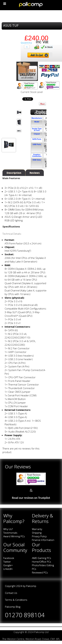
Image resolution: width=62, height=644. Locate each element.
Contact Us (11, 593)
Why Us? (8, 529)
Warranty (37, 529)
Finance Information (43, 540)
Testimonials (10, 533)
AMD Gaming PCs (41, 558)
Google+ (8, 565)
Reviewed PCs (40, 572)
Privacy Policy (39, 536)
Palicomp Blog (13, 607)
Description (14, 173)
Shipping (37, 533)
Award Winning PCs (14, 536)
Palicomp (31, 586)
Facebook (9, 558)
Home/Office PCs (41, 562)
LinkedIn (8, 569)
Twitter (7, 562)
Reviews (35, 173)
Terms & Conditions (16, 600)
